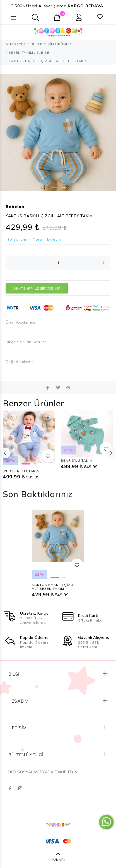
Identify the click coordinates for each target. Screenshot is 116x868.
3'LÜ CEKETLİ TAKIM (21, 471)
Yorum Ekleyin (47, 239)
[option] (58, 133)
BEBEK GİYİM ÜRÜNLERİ (52, 44)
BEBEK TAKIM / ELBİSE (29, 52)
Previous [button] (5, 453)
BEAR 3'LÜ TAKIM (77, 460)
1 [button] (55, 187)
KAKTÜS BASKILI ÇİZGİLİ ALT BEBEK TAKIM (55, 587)
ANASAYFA (16, 44)
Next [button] (111, 453)
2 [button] (64, 187)
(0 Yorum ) (18, 239)
